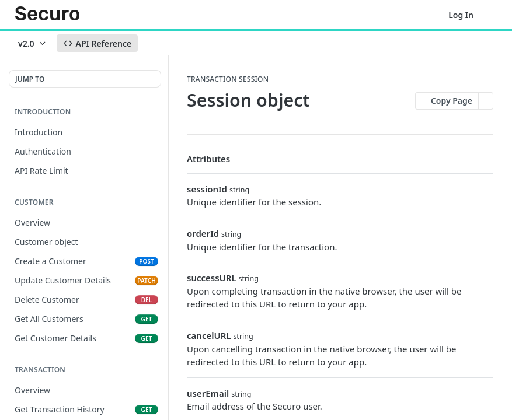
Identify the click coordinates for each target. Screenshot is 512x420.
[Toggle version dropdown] (33, 43)
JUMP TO (30, 79)
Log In (461, 15)
